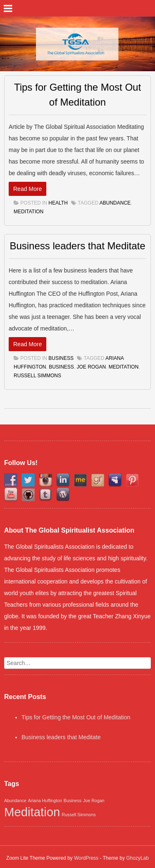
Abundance (115, 203)
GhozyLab (137, 858)
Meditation (29, 212)
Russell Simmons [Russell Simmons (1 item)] (79, 815)
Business (61, 358)
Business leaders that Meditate (77, 246)
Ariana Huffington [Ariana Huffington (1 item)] (45, 800)
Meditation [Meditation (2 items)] (32, 812)
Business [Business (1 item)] (73, 800)
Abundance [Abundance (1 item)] (15, 800)
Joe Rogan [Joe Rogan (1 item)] (94, 800)
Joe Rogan (91, 367)
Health (58, 203)
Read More (27, 189)
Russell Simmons (37, 376)
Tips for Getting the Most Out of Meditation (76, 717)
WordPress (86, 858)
